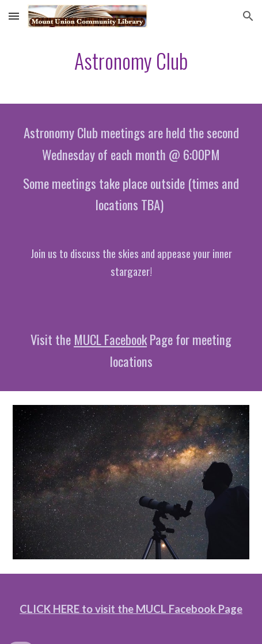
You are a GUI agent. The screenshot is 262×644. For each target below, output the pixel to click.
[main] (131, 61)
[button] (14, 16)
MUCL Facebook (110, 339)
